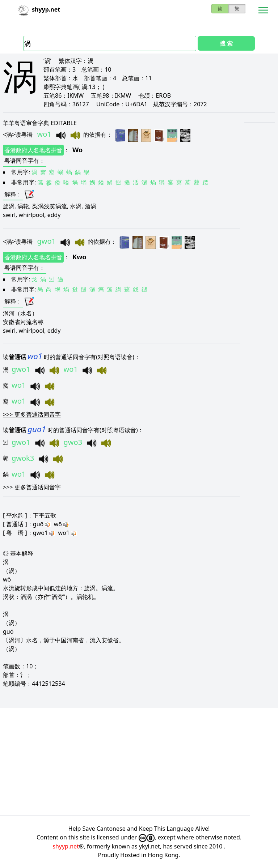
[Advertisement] (139, 762)
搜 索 (226, 43)
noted (232, 837)
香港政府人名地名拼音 (33, 150)
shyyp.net (66, 846)
